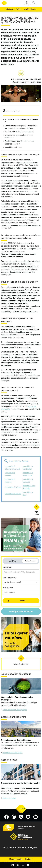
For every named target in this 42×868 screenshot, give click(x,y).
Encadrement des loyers (13, 753)
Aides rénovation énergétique (15, 710)
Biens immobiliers (13, 561)
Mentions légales (16, 859)
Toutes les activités (9, 578)
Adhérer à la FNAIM (13, 9)
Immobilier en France (13, 147)
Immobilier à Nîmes (13, 487)
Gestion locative (9, 798)
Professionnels (30, 561)
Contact (28, 859)
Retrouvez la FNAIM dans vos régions (20, 847)
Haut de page (37, 513)
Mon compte (27, 5)
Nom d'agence (8, 588)
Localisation (7, 567)
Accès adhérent (30, 9)
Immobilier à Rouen (13, 494)
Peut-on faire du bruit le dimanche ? (19, 132)
